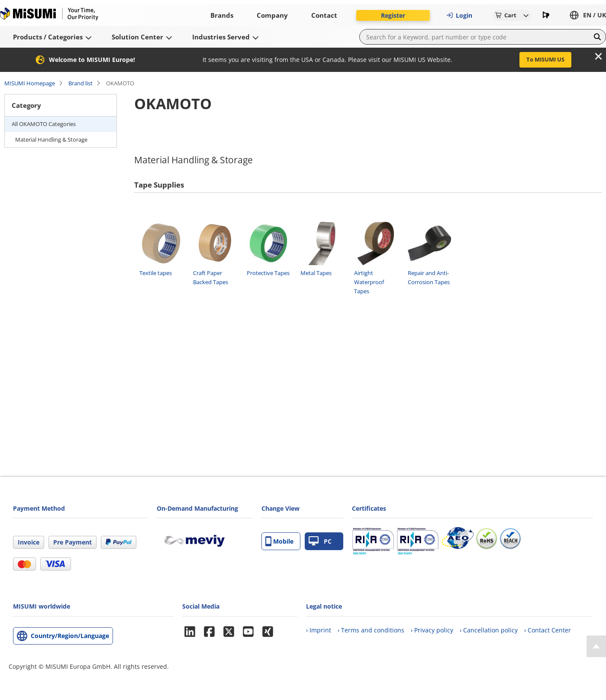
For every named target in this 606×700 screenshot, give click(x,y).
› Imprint (319, 630)
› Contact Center (548, 630)
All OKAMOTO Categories (44, 124)
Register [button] (393, 15)
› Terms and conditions (371, 630)
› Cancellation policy (489, 630)
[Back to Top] (596, 646)
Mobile (279, 541)
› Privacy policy (432, 630)
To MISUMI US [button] (545, 59)
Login (459, 15)
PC (320, 541)
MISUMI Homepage (30, 83)
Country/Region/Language (70, 636)
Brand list (81, 83)
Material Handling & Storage (51, 139)
